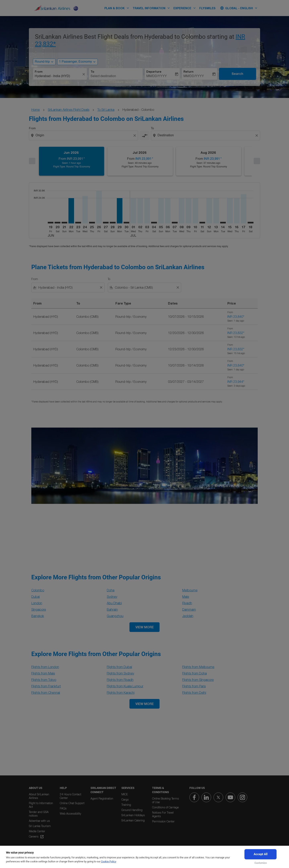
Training (126, 805)
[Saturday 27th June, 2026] (106, 223)
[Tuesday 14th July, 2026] (223, 223)
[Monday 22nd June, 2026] (71, 211)
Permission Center (163, 821)
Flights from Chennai (46, 693)
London (37, 603)
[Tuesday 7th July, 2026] (175, 223)
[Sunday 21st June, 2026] (64, 223)
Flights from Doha (194, 673)
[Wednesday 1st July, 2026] (133, 211)
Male (186, 597)
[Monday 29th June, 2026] (120, 211)
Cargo (125, 799)
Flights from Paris (194, 686)
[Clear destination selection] (257, 135)
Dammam (189, 609)
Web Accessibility (70, 813)
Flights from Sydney (120, 673)
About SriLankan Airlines (39, 796)
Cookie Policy (109, 861)
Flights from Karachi (121, 693)
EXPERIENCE (186, 8)
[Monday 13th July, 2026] (216, 211)
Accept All (261, 854)
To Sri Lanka (106, 110)
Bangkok (38, 616)
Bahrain (112, 609)
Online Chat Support (72, 803)
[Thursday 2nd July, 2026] (140, 211)
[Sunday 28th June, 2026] (113, 223)
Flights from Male (43, 673)
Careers (36, 837)
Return (188, 72)
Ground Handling (132, 810)
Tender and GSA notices (39, 814)
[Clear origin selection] (135, 135)
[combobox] (58, 76)
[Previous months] (32, 161)
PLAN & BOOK (118, 8)
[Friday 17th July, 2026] (244, 209)
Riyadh (187, 603)
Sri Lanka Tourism (40, 826)
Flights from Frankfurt (46, 686)
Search (237, 74)
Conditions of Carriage (165, 807)
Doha (111, 590)
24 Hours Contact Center (71, 796)
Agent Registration (102, 798)
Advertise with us (39, 821)
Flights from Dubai (119, 667)
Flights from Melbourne (198, 667)
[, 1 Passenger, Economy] (75, 62)
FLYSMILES (207, 8)
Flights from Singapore (198, 680)
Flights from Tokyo (44, 680)
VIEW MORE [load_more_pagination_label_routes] (145, 627)
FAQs (63, 808)
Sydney (112, 597)
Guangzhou (115, 616)
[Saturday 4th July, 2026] (154, 223)
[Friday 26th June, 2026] (99, 207)
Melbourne (190, 590)
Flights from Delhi (194, 693)
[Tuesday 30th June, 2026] (126, 223)
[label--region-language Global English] (239, 8)
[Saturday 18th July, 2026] (250, 223)
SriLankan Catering (133, 820)
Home (36, 110)
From (39, 72)
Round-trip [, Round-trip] (42, 62)
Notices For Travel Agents (163, 814)
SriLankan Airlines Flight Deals (69, 110)
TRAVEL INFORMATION (152, 8)
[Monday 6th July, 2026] (168, 211)
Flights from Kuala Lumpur (125, 686)
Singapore (39, 609)
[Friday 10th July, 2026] (195, 211)
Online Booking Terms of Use (165, 800)
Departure (154, 72)
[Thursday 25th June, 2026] (92, 223)
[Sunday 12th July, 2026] (209, 211)
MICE (125, 794)
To (92, 72)
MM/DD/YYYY (157, 76)
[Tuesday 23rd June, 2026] (78, 223)
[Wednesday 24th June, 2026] (85, 210)
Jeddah (188, 616)
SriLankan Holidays (133, 815)
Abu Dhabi (114, 603)
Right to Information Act (41, 805)
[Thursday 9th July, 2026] (188, 211)
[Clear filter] (101, 287)
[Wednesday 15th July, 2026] (230, 211)
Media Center (37, 831)
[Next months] (257, 161)
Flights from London (45, 667)
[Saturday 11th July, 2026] (202, 223)
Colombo (38, 590)
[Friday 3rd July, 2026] (147, 211)
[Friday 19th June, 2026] (51, 223)
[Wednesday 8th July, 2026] (182, 211)
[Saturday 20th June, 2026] (57, 223)
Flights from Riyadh (120, 680)
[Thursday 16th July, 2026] (237, 211)
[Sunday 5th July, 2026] (161, 211)
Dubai (36, 597)
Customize (261, 863)
